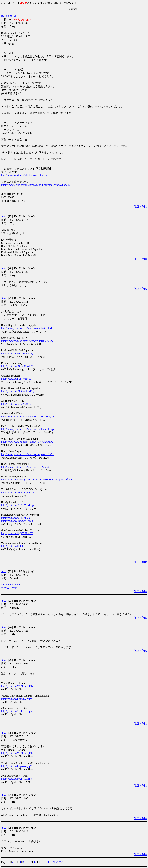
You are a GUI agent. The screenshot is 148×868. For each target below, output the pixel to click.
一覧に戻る (57, 862)
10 (43, 862)
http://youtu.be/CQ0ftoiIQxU (16, 546)
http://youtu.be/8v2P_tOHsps (16, 711)
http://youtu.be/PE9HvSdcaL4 (17, 379)
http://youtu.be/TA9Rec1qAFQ (17, 391)
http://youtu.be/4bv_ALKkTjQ (17, 354)
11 (48, 862)
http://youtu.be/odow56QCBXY (18, 493)
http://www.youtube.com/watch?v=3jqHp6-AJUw (27, 341)
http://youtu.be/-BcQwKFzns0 (17, 521)
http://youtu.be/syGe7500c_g (16, 404)
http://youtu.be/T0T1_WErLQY (18, 505)
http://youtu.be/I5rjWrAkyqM (17, 699)
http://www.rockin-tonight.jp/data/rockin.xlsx (25, 175)
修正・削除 (140, 207)
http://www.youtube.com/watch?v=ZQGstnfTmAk (28, 454)
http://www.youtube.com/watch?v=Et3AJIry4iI (26, 467)
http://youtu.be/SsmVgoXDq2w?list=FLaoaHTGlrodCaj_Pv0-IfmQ (36, 480)
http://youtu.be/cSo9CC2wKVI (17, 366)
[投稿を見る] (9, 16)
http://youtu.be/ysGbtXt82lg (16, 518)
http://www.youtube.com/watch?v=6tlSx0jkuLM (27, 328)
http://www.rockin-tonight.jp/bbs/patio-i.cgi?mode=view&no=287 (36, 185)
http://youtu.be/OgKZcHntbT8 (17, 533)
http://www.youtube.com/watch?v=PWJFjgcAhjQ (27, 442)
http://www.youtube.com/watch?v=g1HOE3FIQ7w (28, 417)
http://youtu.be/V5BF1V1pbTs (17, 686)
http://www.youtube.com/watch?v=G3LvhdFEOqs (27, 429)
